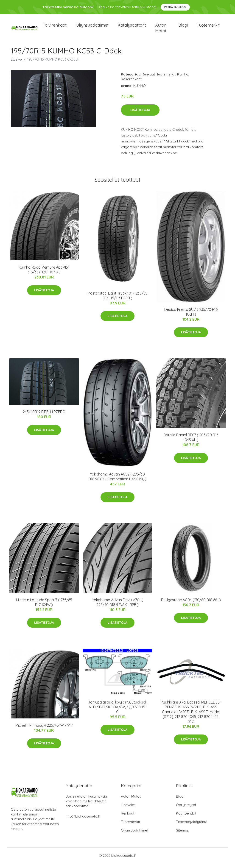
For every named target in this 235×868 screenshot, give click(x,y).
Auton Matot (131, 801)
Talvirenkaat (55, 27)
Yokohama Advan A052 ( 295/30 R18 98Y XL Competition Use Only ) (117, 481)
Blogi (183, 27)
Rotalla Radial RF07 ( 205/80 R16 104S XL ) (191, 442)
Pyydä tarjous (175, 7)
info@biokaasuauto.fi (83, 821)
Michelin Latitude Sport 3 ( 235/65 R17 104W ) (44, 607)
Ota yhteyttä (186, 809)
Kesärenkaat (131, 84)
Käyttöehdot (186, 818)
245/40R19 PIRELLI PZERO (44, 416)
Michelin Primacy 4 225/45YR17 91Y (44, 730)
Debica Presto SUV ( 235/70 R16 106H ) (191, 316)
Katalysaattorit (132, 27)
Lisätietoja (140, 114)
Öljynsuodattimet (92, 27)
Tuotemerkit (208, 27)
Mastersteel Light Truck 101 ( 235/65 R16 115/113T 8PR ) (117, 300)
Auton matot (161, 30)
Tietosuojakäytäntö (192, 826)
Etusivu (16, 64)
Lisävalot (128, 809)
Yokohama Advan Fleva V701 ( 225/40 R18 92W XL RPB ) (117, 607)
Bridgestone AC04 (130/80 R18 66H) (191, 604)
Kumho (183, 79)
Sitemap (183, 835)
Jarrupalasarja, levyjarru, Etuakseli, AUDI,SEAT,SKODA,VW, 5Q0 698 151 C (117, 712)
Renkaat (148, 79)
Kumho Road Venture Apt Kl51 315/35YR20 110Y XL (44, 274)
